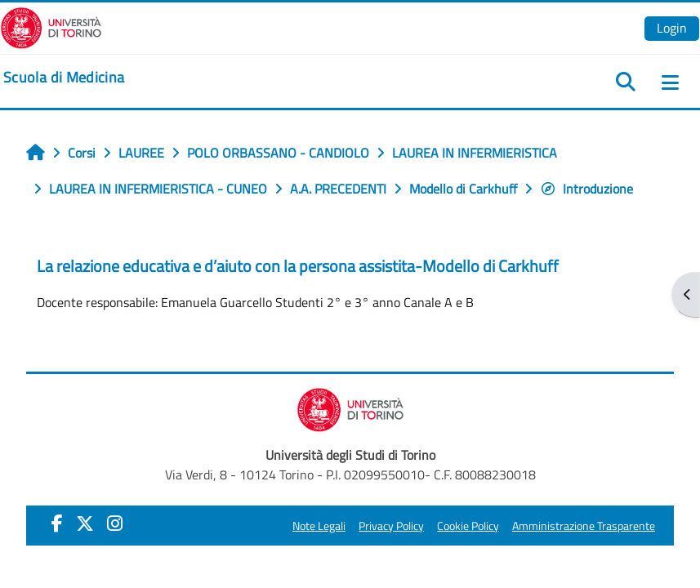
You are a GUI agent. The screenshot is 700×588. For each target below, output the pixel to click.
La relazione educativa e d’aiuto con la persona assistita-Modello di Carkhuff (298, 266)
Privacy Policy (391, 526)
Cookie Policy (468, 526)
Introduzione (586, 189)
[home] (64, 78)
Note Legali (319, 526)
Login (672, 28)
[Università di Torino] (51, 26)
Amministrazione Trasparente (584, 526)
